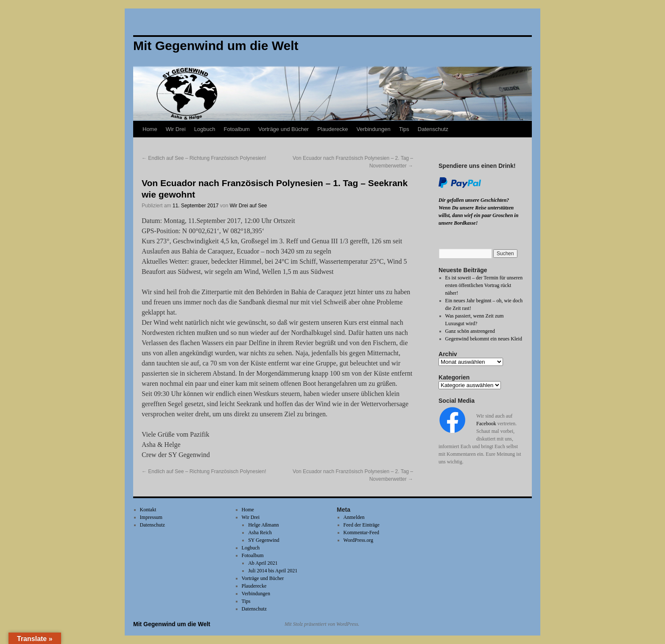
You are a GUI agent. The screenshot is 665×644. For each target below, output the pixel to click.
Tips (404, 129)
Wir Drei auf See (249, 206)
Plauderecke (332, 129)
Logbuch (205, 129)
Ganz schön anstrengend (470, 331)
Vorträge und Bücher (284, 129)
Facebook (486, 424)
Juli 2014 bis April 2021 (273, 571)
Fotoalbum (237, 129)
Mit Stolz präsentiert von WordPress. (322, 624)
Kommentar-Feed (361, 532)
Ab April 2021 (263, 563)
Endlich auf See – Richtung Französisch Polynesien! (204, 158)
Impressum (151, 517)
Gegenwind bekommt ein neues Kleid (484, 339)
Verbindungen (373, 129)
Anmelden (354, 517)
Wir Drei (176, 129)
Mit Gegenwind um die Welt (172, 624)
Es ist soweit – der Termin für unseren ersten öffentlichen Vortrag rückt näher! (484, 285)
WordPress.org (358, 540)
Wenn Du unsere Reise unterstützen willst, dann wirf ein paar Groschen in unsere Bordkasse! (478, 215)
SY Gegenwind (264, 540)
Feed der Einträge (362, 525)
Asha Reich (260, 532)
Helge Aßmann (263, 525)
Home (150, 129)
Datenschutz (433, 129)
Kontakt (148, 510)
